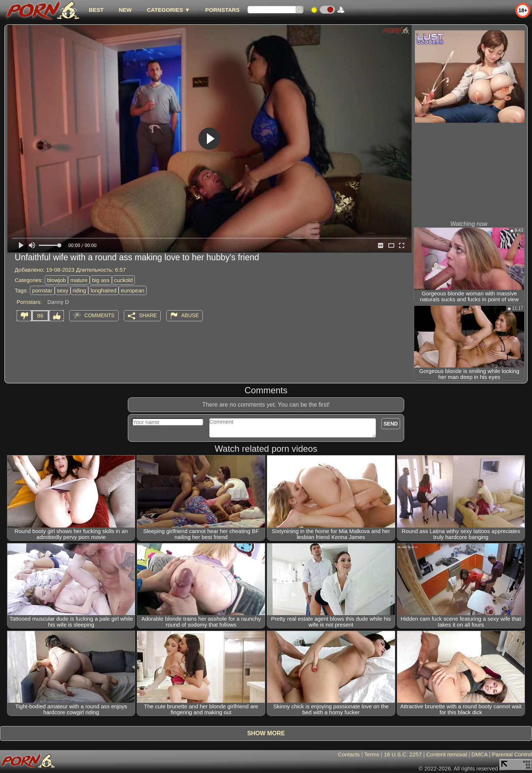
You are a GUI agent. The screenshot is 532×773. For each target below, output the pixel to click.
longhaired (103, 290)
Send (391, 424)
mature (79, 280)
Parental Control (512, 754)
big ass (101, 280)
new (125, 10)
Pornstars (223, 10)
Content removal (447, 754)
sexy (63, 290)
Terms (372, 754)
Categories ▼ (168, 10)
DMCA (479, 754)
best (96, 10)
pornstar (42, 290)
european (132, 290)
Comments (99, 315)
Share (148, 315)
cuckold (124, 280)
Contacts (349, 754)
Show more (266, 733)
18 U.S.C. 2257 (403, 754)
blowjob (56, 280)
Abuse (190, 315)
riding (80, 290)
